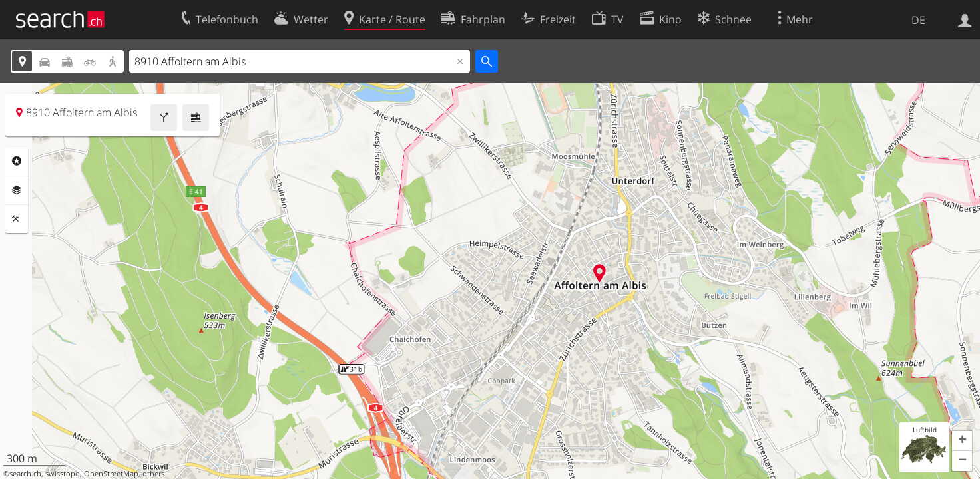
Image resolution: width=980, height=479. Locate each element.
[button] (962, 441)
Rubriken (17, 161)
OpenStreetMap (111, 474)
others (153, 474)
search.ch (25, 474)
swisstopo (63, 474)
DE (918, 20)
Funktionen (17, 219)
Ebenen (17, 190)
